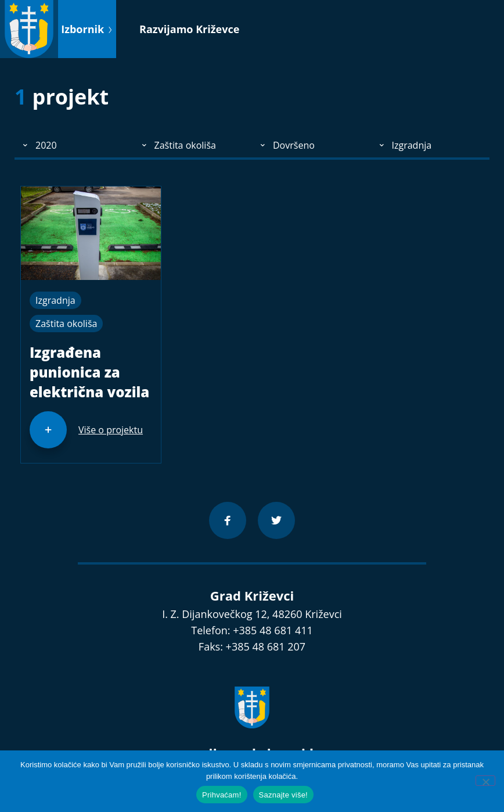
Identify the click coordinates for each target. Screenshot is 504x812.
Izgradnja (55, 300)
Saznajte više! (283, 795)
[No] (485, 781)
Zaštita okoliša (66, 324)
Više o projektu (111, 430)
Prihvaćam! (222, 795)
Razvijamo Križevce (189, 29)
